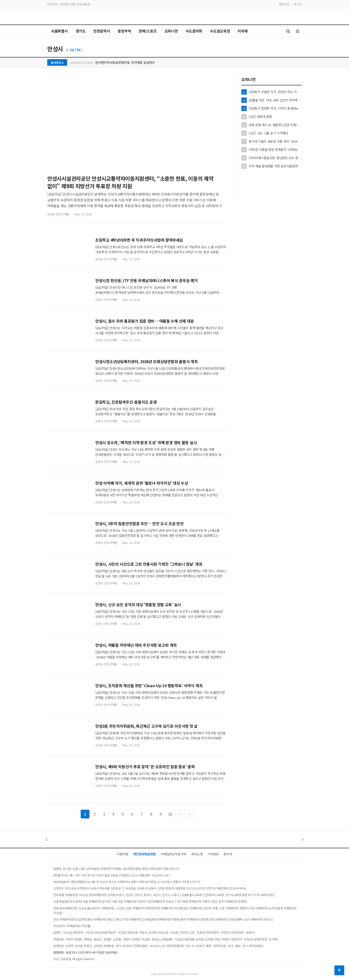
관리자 (228, 854)
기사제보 (213, 854)
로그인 (298, 4)
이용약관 (123, 854)
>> (189, 814)
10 (170, 814)
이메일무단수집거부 (173, 854)
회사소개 (197, 854)
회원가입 (284, 4)
